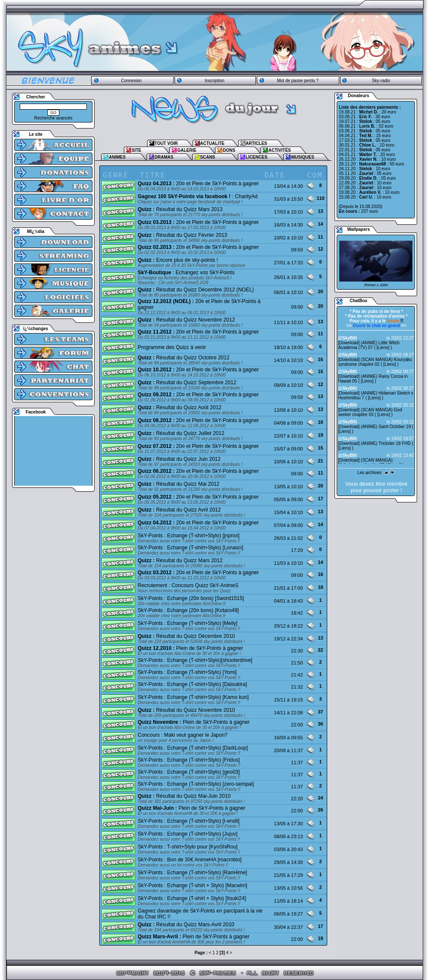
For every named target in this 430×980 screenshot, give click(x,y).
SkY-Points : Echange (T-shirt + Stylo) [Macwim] (192, 885)
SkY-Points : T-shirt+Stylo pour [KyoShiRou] (187, 847)
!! (395, 321)
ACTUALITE (212, 143)
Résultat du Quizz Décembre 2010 (186, 636)
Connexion (131, 81)
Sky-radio (381, 81)
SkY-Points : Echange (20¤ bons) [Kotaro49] (188, 610)
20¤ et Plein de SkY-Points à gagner (198, 184)
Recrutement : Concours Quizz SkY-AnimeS (188, 585)
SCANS (207, 157)
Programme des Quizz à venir (172, 347)
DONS (229, 150)
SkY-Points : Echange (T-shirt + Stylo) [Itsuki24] (192, 898)
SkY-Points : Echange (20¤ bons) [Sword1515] (191, 598)
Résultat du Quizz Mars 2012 (180, 560)
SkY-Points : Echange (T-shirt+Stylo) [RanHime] (192, 873)
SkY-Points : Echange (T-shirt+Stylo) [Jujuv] (187, 834)
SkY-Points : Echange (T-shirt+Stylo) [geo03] (189, 772)
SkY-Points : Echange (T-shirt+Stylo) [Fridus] (189, 760)
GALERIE (187, 150)
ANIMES (117, 157)
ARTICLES (256, 143)
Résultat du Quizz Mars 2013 (180, 209)
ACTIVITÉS (279, 150)
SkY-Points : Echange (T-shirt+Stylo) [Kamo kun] (193, 697)
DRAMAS (164, 157)
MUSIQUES (303, 157)
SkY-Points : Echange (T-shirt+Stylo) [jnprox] (189, 536)
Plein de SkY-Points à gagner (190, 648)
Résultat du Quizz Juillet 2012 (181, 433)
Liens (383, 348)
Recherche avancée (54, 118)
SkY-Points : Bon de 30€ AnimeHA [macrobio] (190, 860)
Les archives (369, 473)
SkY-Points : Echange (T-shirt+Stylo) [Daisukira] (192, 684)
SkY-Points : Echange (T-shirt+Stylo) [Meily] (187, 623)
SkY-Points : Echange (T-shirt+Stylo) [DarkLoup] (193, 748)
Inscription (215, 81)
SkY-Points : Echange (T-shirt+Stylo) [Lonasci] (190, 548)
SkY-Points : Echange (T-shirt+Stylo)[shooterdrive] (195, 660)
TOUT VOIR (166, 143)
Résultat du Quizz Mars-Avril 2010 (186, 925)
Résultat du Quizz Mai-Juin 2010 (184, 796)
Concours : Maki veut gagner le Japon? (183, 735)
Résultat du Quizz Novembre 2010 (186, 710)
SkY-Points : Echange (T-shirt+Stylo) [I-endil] (189, 821)
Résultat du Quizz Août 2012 (180, 407)
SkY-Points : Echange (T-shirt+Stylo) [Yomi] (187, 672)
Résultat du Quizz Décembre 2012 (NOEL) (196, 290)
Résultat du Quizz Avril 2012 (179, 510)
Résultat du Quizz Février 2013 (182, 235)
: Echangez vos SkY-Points (186, 273)
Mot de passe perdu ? (298, 81)
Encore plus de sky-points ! (178, 260)
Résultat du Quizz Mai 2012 (178, 484)
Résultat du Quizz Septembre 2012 (187, 383)
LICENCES (256, 157)
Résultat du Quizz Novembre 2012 (186, 320)
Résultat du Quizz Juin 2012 (179, 459)
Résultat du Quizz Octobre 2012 (183, 358)
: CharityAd (198, 196)
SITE (136, 150)
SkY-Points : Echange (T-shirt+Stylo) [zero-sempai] (196, 784)
